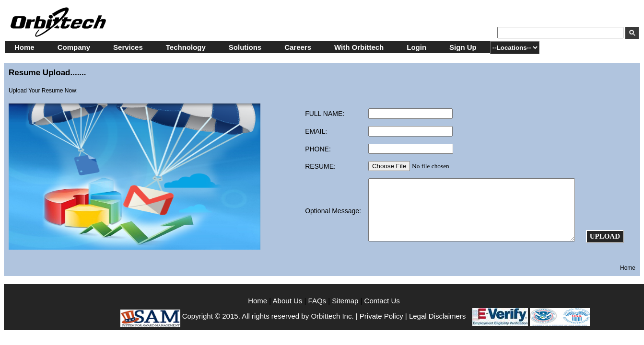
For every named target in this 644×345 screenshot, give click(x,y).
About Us (289, 301)
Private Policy (381, 316)
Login (416, 47)
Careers (298, 47)
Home (24, 47)
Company (74, 47)
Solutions (245, 47)
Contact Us (382, 301)
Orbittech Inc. (332, 316)
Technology (186, 47)
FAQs (317, 301)
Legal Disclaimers (437, 316)
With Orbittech (359, 47)
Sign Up (463, 47)
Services (128, 47)
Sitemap (345, 301)
